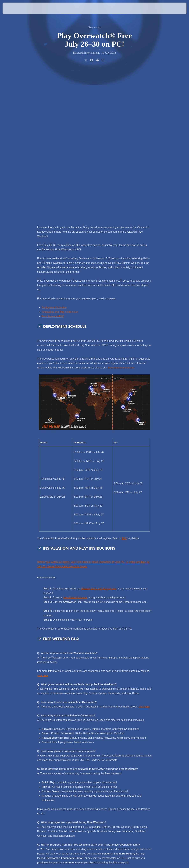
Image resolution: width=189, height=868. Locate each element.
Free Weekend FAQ (53, 166)
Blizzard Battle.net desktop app (99, 439)
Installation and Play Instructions (60, 162)
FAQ (125, 388)
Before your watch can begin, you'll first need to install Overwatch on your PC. (81, 412)
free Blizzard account (75, 448)
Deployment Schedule (54, 158)
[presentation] (12, 8)
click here (43, 526)
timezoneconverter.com (121, 218)
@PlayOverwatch (110, 757)
